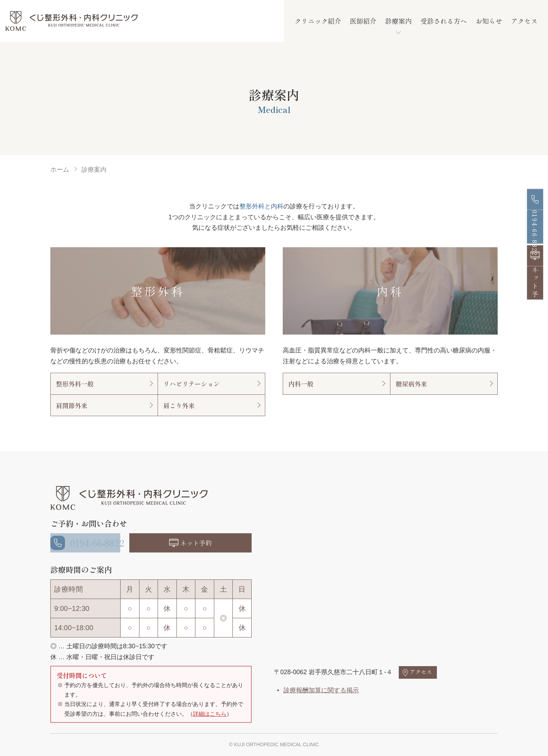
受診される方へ (444, 21)
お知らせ (489, 21)
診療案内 (398, 21)
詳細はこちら (210, 714)
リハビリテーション (192, 384)
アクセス (524, 21)
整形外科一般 (75, 384)
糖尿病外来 (411, 384)
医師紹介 (363, 21)
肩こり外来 (179, 405)
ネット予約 (199, 543)
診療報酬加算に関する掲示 (321, 690)
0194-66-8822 (93, 543)
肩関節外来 (72, 405)
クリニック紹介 (318, 21)
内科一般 (301, 384)
